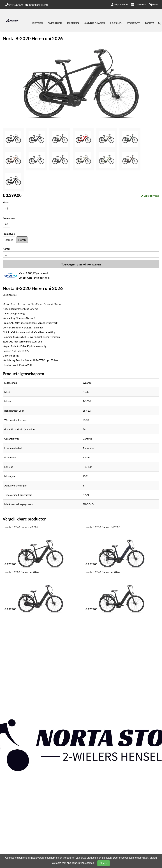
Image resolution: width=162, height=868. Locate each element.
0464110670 (14, 5)
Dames (9, 240)
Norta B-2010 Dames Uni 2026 (103, 527)
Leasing (116, 23)
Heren (22, 240)
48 (6, 208)
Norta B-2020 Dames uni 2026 (22, 572)
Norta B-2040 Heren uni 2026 (21, 527)
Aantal (6, 249)
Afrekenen (139, 4)
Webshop (55, 23)
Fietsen (38, 23)
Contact (133, 23)
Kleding (73, 23)
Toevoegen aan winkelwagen (81, 264)
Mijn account (120, 4)
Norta (150, 23)
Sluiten (104, 863)
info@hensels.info (37, 5)
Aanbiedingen (95, 23)
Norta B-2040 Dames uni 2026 (103, 572)
